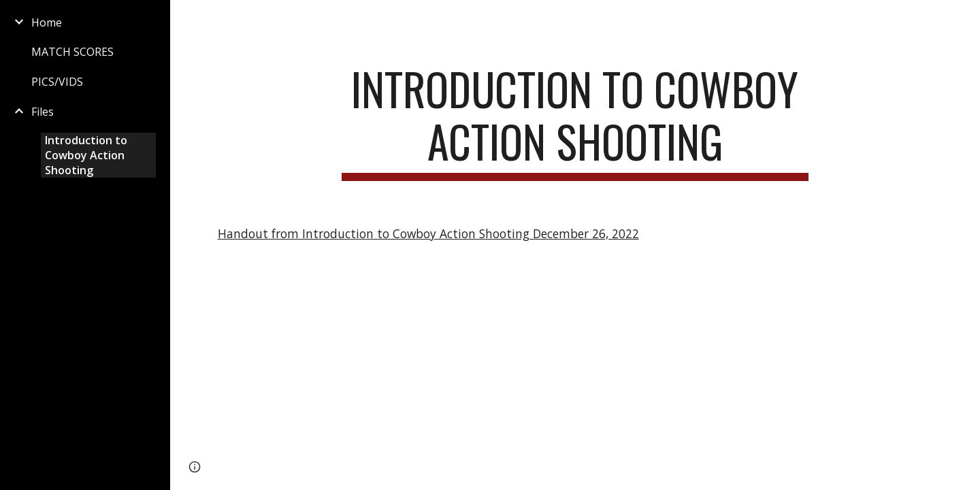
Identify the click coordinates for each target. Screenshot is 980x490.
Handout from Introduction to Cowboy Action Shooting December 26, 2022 (428, 233)
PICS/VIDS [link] (57, 82)
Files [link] (43, 112)
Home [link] (47, 22)
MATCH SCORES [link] (72, 52)
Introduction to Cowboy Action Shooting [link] (86, 155)
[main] (575, 122)
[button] (964, 19)
